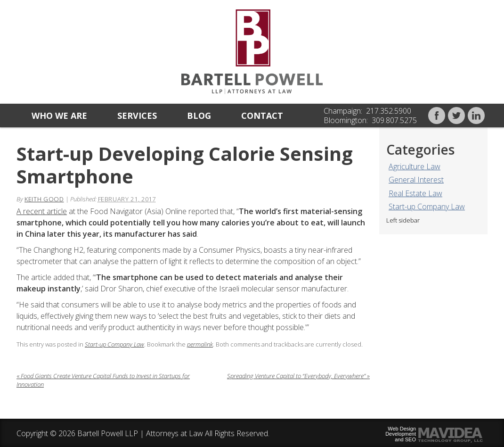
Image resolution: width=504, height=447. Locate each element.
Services (137, 116)
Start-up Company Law (427, 207)
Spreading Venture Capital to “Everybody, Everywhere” (298, 376)
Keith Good (44, 199)
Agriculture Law (415, 166)
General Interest (416, 180)
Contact (262, 116)
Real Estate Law (415, 193)
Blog (199, 116)
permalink (200, 344)
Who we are (59, 116)
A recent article (42, 211)
